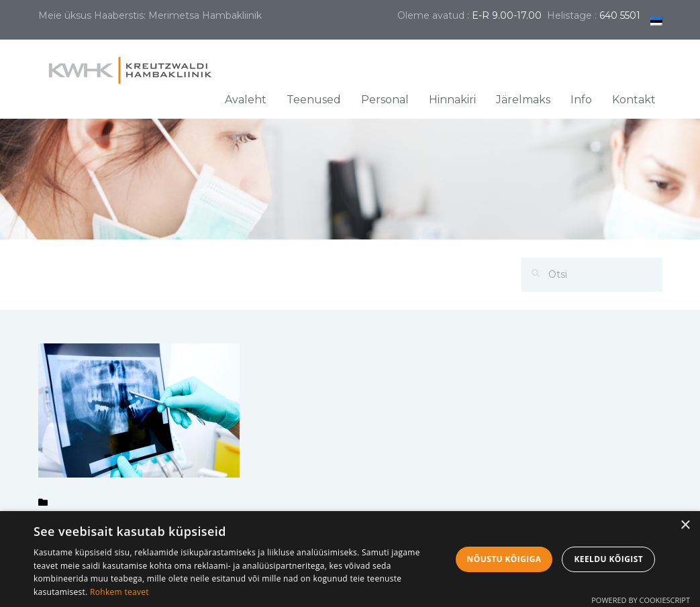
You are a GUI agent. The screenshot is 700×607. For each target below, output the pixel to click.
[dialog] (350, 559)
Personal (385, 100)
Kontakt (634, 100)
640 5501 (620, 15)
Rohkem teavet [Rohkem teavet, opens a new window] (119, 592)
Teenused (314, 100)
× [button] (685, 526)
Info (581, 100)
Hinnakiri (452, 100)
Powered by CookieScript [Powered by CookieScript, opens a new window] (641, 600)
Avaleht (246, 100)
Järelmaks (523, 100)
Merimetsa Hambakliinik (205, 15)
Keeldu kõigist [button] (608, 559)
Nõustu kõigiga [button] (504, 559)
